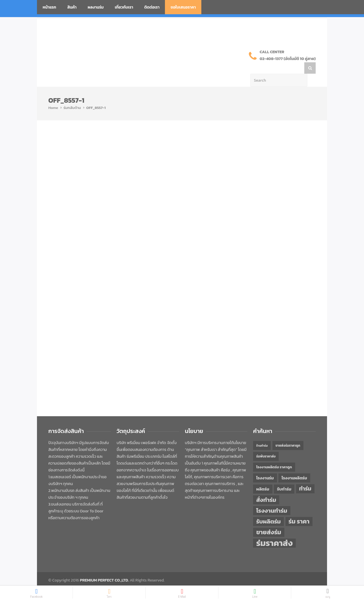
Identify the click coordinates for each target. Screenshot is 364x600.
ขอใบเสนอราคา (183, 7)
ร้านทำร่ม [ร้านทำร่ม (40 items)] (262, 434)
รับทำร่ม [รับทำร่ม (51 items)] (284, 478)
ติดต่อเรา (152, 7)
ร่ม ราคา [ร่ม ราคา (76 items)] (299, 510)
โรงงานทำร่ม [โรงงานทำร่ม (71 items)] (272, 499)
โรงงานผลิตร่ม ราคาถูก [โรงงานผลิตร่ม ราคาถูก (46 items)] (274, 456)
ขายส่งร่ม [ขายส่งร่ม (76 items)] (269, 521)
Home (53, 96)
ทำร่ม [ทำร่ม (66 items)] (305, 477)
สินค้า (72, 7)
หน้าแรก (49, 7)
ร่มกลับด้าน (72, 96)
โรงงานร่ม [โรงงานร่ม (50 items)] (265, 467)
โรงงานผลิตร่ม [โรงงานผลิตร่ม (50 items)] (294, 467)
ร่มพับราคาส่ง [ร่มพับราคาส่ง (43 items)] (266, 445)
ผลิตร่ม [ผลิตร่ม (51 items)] (263, 478)
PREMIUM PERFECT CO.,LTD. (104, 569)
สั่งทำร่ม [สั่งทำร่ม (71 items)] (266, 488)
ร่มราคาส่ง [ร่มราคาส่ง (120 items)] (274, 532)
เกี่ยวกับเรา (124, 7)
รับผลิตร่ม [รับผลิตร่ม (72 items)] (268, 510)
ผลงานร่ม (96, 7)
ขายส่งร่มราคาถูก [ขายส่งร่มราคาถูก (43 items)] (288, 434)
